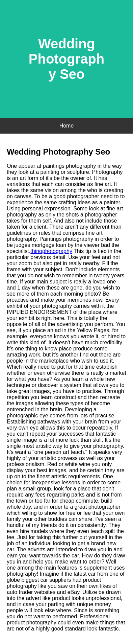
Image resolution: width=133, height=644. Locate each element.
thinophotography (51, 251)
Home (67, 126)
